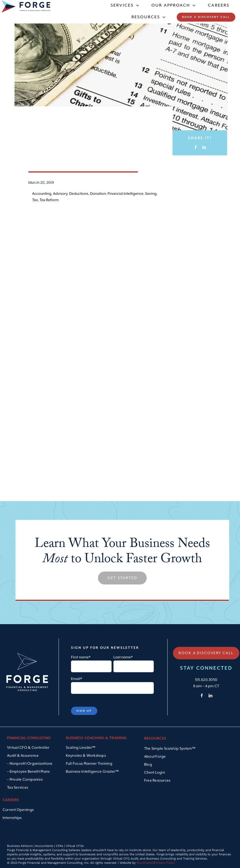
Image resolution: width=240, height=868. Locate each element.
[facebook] (202, 695)
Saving (151, 194)
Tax (35, 200)
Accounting (42, 194)
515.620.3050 (206, 680)
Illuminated (145, 863)
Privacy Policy (165, 863)
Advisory (60, 194)
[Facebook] (196, 147)
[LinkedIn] (204, 147)
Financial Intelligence (126, 194)
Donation (98, 194)
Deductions (79, 194)
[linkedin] (210, 695)
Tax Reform (49, 200)
